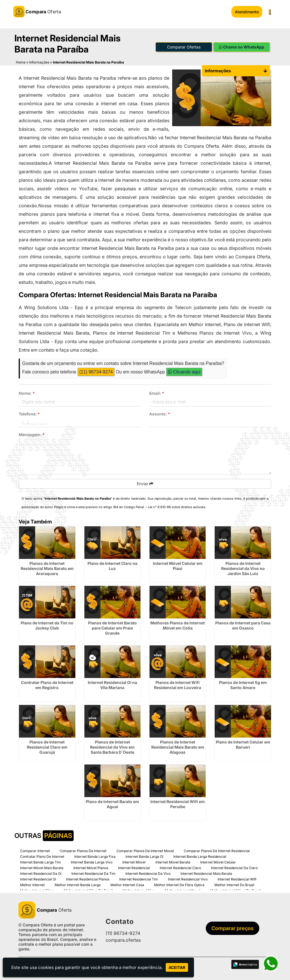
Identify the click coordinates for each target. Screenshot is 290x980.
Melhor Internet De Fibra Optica (179, 885)
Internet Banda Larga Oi (144, 856)
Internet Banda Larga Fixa (95, 856)
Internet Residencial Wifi (237, 879)
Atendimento (247, 12)
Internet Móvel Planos (91, 868)
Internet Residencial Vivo (188, 879)
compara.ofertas (123, 940)
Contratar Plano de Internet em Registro (47, 685)
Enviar (145, 484)
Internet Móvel (134, 862)
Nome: (27, 393)
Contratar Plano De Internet (42, 856)
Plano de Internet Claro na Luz (112, 566)
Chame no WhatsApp (242, 47)
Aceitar (177, 967)
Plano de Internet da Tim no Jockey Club (47, 625)
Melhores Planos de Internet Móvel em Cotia (178, 625)
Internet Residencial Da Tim (93, 873)
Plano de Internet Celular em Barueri (243, 744)
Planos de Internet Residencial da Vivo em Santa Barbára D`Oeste (112, 747)
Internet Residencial (134, 868)
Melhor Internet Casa (127, 885)
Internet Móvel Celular (218, 862)
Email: (157, 393)
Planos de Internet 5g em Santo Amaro (243, 685)
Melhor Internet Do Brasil (234, 885)
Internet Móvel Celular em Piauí (178, 566)
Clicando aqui (184, 372)
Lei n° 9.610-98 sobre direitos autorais (177, 507)
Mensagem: (32, 435)
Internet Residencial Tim (139, 879)
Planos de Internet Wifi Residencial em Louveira (178, 685)
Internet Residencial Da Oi (41, 873)
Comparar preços (234, 928)
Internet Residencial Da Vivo (148, 873)
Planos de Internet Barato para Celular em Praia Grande (112, 628)
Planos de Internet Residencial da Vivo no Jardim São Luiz (243, 568)
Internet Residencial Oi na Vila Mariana (112, 685)
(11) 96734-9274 (96, 372)
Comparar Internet (35, 851)
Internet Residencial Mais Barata (206, 873)
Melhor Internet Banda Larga (78, 885)
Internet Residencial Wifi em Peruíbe (178, 804)
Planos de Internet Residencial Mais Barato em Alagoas (178, 747)
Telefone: (29, 414)
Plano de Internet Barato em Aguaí (112, 804)
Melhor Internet (32, 885)
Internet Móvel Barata (173, 862)
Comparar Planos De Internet (83, 851)
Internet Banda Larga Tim (40, 862)
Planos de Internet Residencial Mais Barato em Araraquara (47, 568)
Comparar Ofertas (184, 47)
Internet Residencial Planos (88, 879)
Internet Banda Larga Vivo (92, 862)
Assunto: (160, 414)
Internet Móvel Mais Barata (42, 868)
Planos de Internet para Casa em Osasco (243, 625)
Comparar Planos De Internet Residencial (217, 851)
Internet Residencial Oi (38, 879)
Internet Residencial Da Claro (234, 868)
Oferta (45, 910)
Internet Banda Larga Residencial (200, 856)
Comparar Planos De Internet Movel (145, 851)
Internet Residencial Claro (180, 868)
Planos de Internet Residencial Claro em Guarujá (47, 747)
